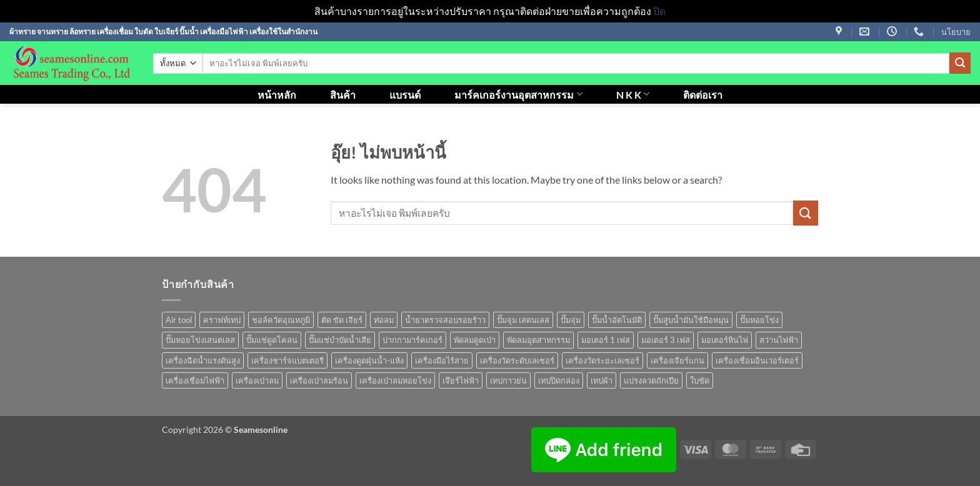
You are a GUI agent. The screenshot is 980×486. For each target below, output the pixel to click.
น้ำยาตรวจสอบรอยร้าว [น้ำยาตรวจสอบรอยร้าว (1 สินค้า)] (445, 320)
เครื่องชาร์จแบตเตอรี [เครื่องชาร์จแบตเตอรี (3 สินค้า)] (287, 360)
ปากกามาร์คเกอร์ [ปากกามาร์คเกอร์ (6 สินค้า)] (412, 340)
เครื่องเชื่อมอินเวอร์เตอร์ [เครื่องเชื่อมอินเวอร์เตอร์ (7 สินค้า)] (757, 360)
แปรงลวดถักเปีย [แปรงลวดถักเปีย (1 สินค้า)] (651, 380)
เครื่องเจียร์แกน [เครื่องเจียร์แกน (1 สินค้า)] (677, 360)
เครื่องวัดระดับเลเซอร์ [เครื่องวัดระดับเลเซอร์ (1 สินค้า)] (517, 360)
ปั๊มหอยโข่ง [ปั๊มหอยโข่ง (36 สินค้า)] (759, 320)
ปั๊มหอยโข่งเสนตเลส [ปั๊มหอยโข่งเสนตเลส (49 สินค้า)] (200, 340)
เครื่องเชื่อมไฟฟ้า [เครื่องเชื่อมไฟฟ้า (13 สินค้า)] (195, 380)
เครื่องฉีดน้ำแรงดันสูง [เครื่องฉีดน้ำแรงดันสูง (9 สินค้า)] (203, 360)
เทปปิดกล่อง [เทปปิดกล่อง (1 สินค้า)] (559, 380)
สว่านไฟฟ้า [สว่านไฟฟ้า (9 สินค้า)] (779, 340)
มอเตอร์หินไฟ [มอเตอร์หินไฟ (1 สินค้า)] (725, 340)
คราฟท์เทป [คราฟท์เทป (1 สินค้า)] (222, 320)
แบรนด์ (405, 95)
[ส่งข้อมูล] (960, 63)
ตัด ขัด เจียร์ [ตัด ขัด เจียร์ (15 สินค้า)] (342, 320)
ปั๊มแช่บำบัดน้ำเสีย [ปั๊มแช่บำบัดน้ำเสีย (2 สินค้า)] (340, 340)
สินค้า (343, 95)
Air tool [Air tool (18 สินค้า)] (179, 320)
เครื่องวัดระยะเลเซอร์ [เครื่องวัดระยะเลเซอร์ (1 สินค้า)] (602, 360)
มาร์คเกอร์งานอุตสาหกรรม (518, 94)
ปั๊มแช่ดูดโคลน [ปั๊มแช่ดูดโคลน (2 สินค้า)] (272, 340)
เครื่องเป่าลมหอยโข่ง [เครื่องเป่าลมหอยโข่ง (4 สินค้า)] (395, 380)
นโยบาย (956, 32)
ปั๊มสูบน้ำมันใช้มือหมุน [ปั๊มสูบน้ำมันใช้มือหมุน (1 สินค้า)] (691, 320)
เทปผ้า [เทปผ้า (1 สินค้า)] (602, 380)
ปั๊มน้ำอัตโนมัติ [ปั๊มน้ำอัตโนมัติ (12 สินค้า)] (617, 320)
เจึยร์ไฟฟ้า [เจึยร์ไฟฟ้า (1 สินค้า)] (461, 380)
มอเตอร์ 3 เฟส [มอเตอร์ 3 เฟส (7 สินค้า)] (666, 340)
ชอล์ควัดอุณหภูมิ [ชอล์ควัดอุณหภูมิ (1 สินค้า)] (281, 320)
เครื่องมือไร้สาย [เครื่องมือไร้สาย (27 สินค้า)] (442, 360)
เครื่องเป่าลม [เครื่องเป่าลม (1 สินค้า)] (257, 380)
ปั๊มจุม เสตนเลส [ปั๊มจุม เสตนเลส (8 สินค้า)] (523, 320)
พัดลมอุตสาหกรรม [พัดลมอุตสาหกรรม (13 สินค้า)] (538, 340)
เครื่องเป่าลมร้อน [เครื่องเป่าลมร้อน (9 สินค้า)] (319, 380)
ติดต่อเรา (703, 95)
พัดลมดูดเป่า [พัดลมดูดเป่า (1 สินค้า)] (475, 340)
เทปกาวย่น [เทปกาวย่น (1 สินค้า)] (508, 380)
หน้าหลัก (277, 95)
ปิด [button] (659, 11)
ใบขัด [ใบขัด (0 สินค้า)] (700, 380)
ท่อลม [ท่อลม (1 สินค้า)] (384, 320)
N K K (633, 94)
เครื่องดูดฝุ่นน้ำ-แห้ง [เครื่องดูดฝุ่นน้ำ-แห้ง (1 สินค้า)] (369, 360)
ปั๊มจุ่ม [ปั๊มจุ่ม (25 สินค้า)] (571, 320)
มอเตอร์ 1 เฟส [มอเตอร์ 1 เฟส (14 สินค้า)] (606, 340)
